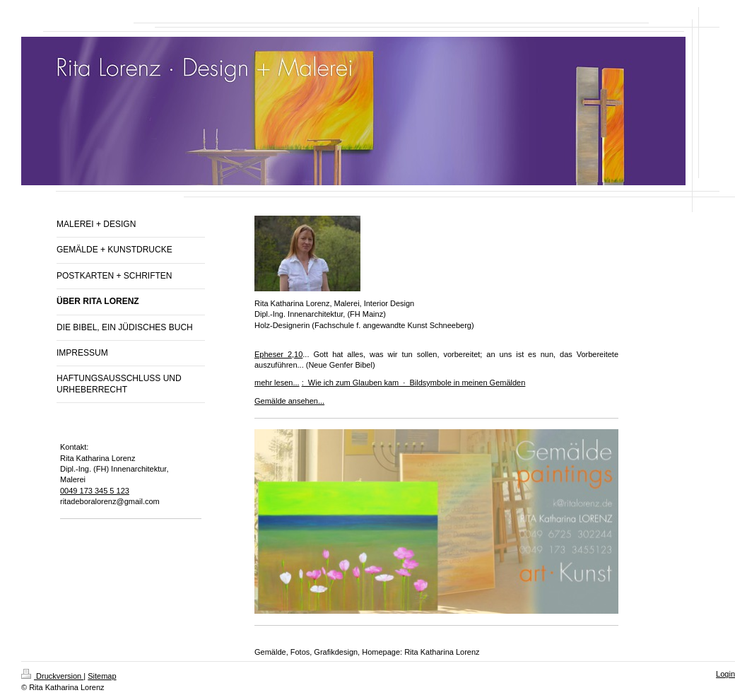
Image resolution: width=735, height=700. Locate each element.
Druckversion (52, 676)
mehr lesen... (277, 383)
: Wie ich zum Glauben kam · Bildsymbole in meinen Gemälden (414, 383)
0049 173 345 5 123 (95, 491)
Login (725, 674)
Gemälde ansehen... (289, 401)
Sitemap (102, 676)
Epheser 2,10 (278, 354)
